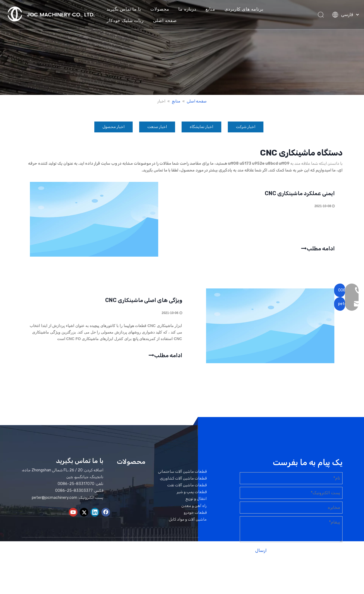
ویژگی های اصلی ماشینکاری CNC (144, 301)
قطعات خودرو (195, 514)
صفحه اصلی (168, 21)
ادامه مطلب (318, 248)
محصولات (163, 9)
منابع (214, 9)
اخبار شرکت (246, 127)
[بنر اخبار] (182, 47)
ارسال (261, 553)
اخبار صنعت (157, 127)
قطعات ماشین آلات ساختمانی (182, 473)
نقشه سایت (323, 574)
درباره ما (190, 9)
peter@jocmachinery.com (55, 500)
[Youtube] (73, 514)
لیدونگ (285, 574)
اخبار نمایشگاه (201, 127)
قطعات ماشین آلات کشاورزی (183, 480)
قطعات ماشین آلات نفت (187, 487)
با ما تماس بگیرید (127, 9)
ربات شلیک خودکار (128, 21)
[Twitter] (84, 514)
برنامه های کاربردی (247, 9)
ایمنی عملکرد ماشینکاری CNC (299, 194)
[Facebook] (106, 514)
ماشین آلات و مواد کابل (188, 522)
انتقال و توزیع (196, 501)
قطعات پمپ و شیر (192, 494)
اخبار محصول (113, 127)
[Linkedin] (95, 514)
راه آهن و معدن (194, 508)
